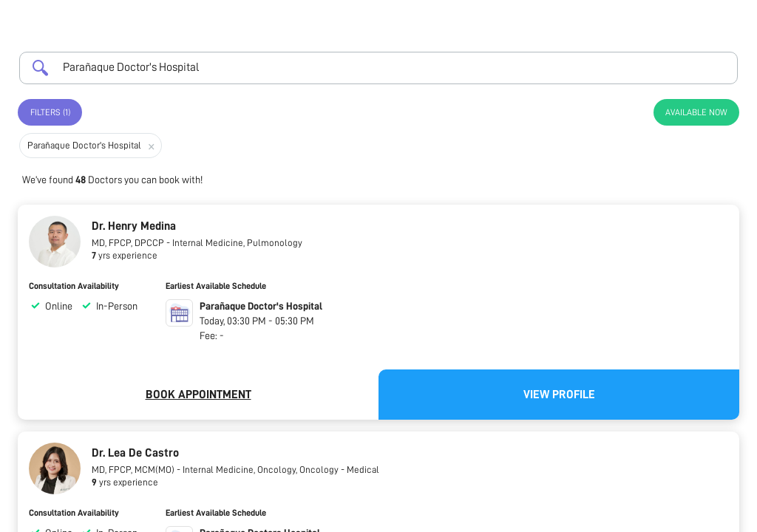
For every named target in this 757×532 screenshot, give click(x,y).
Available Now (696, 112)
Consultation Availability (74, 286)
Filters (50, 112)
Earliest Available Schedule (216, 286)
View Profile (559, 395)
